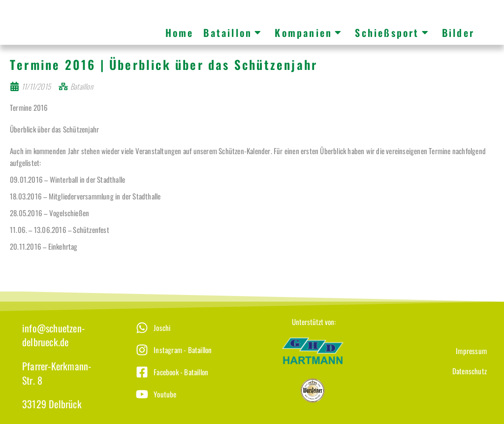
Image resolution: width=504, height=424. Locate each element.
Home (180, 33)
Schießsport (392, 33)
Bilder (458, 33)
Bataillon (233, 33)
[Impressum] (434, 358)
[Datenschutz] (434, 378)
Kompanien (309, 33)
